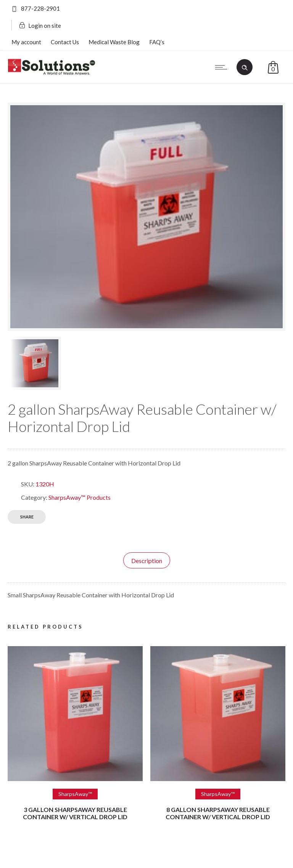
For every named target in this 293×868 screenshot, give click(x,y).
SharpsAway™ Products (80, 497)
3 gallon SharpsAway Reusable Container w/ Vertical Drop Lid (75, 813)
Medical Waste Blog (114, 42)
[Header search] (245, 67)
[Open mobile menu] (223, 67)
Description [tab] (147, 561)
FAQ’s (157, 42)
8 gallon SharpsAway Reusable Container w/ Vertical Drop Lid (218, 813)
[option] (52, 363)
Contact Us (65, 42)
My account (26, 42)
